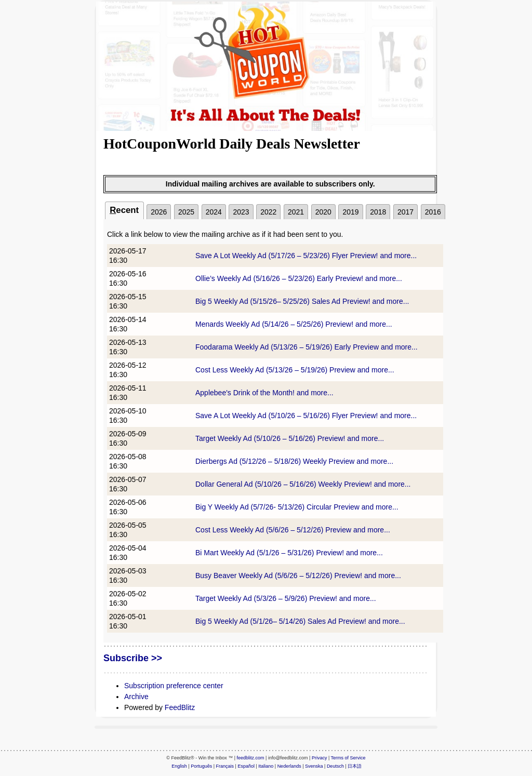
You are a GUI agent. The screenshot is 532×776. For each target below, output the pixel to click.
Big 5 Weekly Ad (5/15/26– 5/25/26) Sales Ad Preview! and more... (302, 301)
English (179, 766)
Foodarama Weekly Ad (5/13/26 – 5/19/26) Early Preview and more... (307, 347)
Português (201, 766)
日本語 (355, 766)
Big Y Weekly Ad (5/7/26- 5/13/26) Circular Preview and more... (297, 507)
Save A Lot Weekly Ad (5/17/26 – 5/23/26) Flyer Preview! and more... (306, 256)
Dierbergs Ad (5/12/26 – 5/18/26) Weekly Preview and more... (294, 461)
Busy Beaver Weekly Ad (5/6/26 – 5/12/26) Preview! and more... (298, 576)
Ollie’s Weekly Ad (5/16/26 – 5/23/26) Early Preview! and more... (299, 278)
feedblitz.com (251, 758)
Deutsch (335, 766)
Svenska (314, 766)
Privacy (320, 758)
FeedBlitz (180, 707)
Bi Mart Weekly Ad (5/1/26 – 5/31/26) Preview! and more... (289, 553)
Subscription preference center (174, 686)
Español (246, 766)
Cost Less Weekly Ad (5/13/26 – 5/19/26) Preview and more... (295, 370)
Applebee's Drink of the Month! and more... (264, 393)
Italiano (266, 766)
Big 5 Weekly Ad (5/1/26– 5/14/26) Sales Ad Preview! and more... (300, 621)
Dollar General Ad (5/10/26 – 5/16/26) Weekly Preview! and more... (303, 484)
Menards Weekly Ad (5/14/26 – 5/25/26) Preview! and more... (294, 324)
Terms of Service (348, 758)
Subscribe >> (133, 658)
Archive (136, 697)
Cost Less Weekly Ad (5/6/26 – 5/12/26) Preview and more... (293, 530)
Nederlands (289, 766)
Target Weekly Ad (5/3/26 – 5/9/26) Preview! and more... (286, 598)
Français (225, 766)
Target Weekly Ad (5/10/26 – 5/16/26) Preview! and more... (290, 438)
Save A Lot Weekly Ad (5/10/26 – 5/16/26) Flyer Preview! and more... (306, 416)
